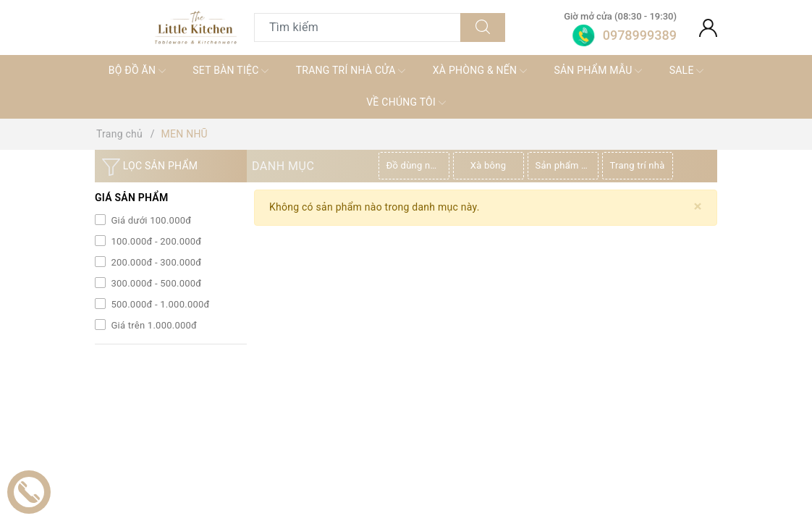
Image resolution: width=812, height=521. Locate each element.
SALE (687, 71)
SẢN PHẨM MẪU (598, 71)
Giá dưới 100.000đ (150, 220)
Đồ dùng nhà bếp (418, 165)
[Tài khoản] (708, 27)
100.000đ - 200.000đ (155, 241)
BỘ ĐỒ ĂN (137, 71)
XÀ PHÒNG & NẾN (480, 71)
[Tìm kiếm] (483, 27)
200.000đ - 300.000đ (155, 262)
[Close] (698, 207)
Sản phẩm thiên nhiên (567, 165)
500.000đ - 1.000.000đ (159, 304)
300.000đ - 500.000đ (155, 283)
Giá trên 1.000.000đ (153, 325)
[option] (416, 166)
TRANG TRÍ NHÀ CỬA (351, 71)
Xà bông (488, 165)
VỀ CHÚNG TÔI (406, 103)
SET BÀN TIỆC (231, 71)
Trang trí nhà (638, 165)
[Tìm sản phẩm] (358, 27)
